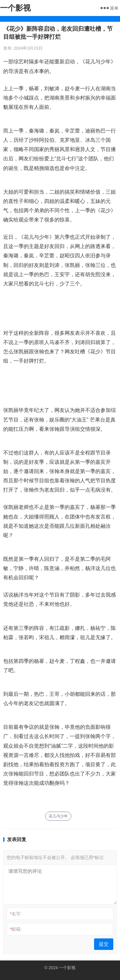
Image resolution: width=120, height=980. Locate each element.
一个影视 (15, 8)
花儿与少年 (58, 816)
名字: (16, 914)
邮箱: (16, 929)
